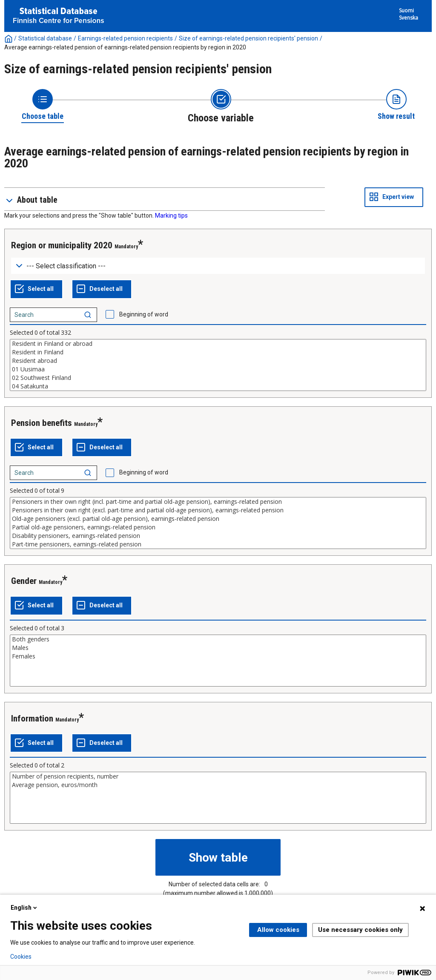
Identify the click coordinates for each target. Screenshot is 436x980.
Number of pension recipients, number (218, 776)
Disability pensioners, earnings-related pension (218, 536)
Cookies (21, 957)
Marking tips (171, 216)
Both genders (218, 639)
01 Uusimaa (218, 369)
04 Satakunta (218, 386)
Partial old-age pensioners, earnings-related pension (218, 527)
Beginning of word (144, 314)
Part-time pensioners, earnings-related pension (218, 544)
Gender (24, 581)
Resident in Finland (218, 352)
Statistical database (45, 38)
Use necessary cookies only (360, 930)
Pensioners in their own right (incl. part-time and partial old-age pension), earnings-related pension (218, 502)
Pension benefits (42, 423)
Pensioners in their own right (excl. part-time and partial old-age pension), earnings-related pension (218, 510)
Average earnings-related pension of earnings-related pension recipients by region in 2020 (125, 47)
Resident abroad (218, 361)
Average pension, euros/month (218, 785)
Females (218, 656)
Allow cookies (278, 930)
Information (32, 718)
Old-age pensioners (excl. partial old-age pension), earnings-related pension (218, 519)
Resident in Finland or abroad (218, 344)
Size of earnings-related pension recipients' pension (248, 38)
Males (218, 648)
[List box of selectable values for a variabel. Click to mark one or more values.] (218, 365)
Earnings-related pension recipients (125, 38)
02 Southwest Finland (218, 378)
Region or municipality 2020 (62, 245)
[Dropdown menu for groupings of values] (218, 266)
